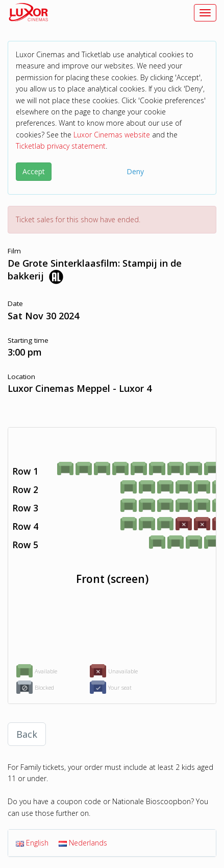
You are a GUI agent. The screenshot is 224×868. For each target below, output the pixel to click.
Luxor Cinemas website (112, 135)
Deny (135, 171)
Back (27, 734)
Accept (34, 171)
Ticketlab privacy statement (61, 146)
